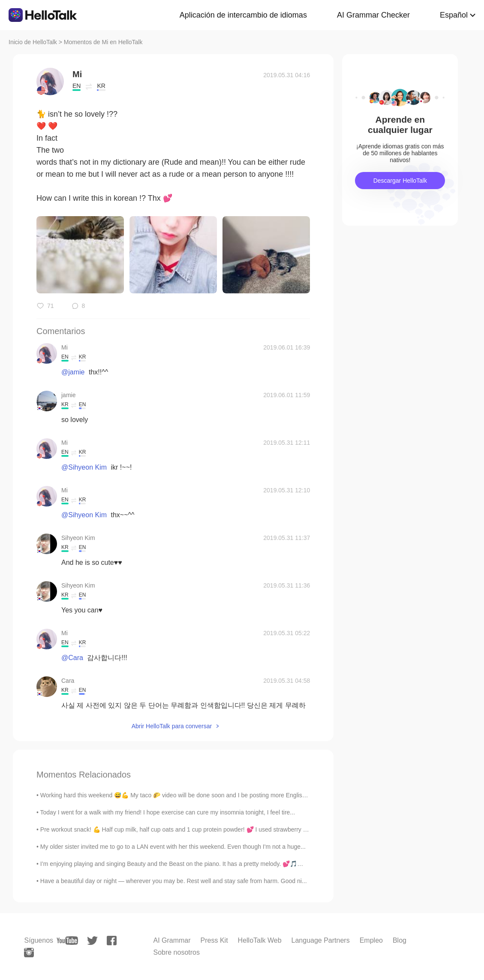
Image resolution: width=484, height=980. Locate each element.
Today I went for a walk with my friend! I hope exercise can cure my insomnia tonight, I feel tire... (168, 812)
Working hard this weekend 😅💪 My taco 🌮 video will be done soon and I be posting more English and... (181, 795)
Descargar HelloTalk (400, 181)
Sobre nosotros (176, 952)
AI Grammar (172, 940)
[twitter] (92, 941)
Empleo (371, 940)
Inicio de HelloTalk (33, 42)
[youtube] (67, 941)
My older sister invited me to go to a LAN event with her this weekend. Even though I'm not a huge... (173, 847)
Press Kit (214, 940)
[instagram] (29, 953)
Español (454, 15)
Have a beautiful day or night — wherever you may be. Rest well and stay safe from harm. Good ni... (174, 881)
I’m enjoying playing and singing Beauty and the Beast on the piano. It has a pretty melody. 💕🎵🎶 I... (177, 864)
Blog (400, 940)
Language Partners (321, 940)
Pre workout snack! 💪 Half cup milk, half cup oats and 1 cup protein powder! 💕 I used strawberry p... (176, 829)
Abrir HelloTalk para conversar (172, 726)
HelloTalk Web (260, 940)
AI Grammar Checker (373, 15)
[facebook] (112, 941)
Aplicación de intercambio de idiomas (243, 15)
